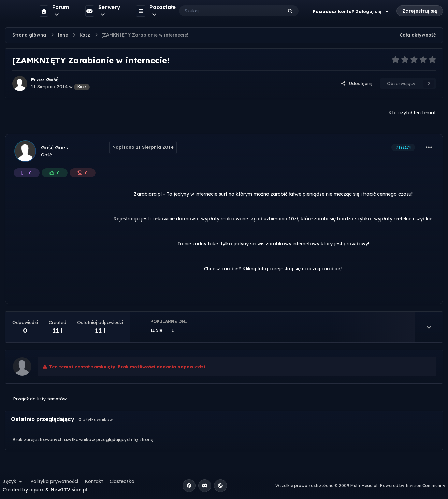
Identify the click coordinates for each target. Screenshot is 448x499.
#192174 (403, 147)
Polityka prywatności (54, 481)
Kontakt (94, 481)
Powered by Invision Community (413, 486)
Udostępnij (357, 83)
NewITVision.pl (69, 490)
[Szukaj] (224, 11)
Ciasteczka (122, 481)
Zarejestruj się (420, 11)
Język (13, 481)
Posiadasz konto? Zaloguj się (351, 11)
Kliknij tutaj (255, 269)
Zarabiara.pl (148, 194)
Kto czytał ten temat (412, 113)
